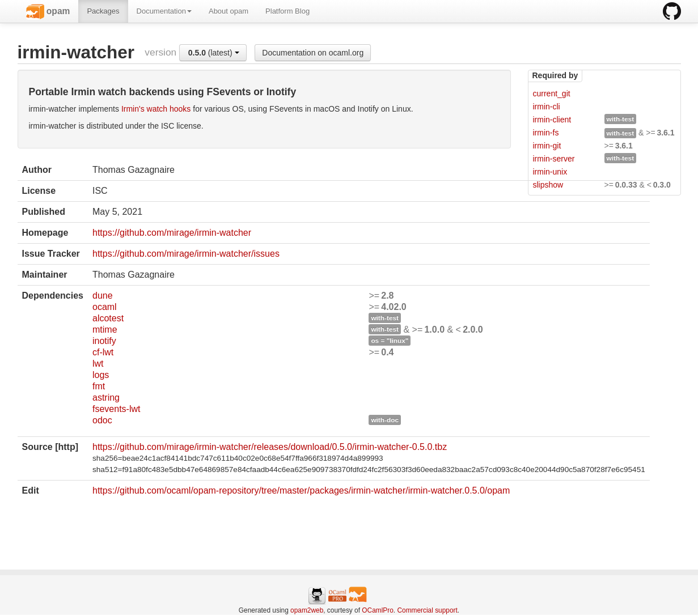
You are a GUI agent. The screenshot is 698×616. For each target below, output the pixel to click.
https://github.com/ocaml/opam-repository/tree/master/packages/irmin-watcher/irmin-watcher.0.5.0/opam (301, 490)
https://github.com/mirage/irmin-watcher (172, 233)
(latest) (214, 53)
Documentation (164, 11)
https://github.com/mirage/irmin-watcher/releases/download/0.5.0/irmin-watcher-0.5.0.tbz (270, 447)
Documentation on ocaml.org (313, 53)
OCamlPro (378, 610)
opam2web (307, 610)
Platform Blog (287, 11)
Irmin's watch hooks (156, 109)
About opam (229, 11)
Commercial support (427, 610)
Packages (103, 11)
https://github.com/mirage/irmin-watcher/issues (186, 254)
